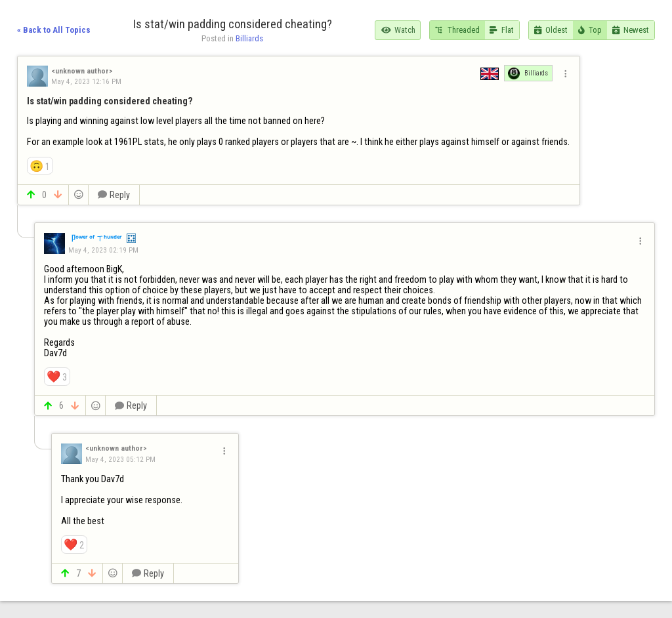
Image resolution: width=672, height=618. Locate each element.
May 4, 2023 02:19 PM (103, 250)
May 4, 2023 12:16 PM (86, 81)
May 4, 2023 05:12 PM (120, 459)
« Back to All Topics (54, 30)
